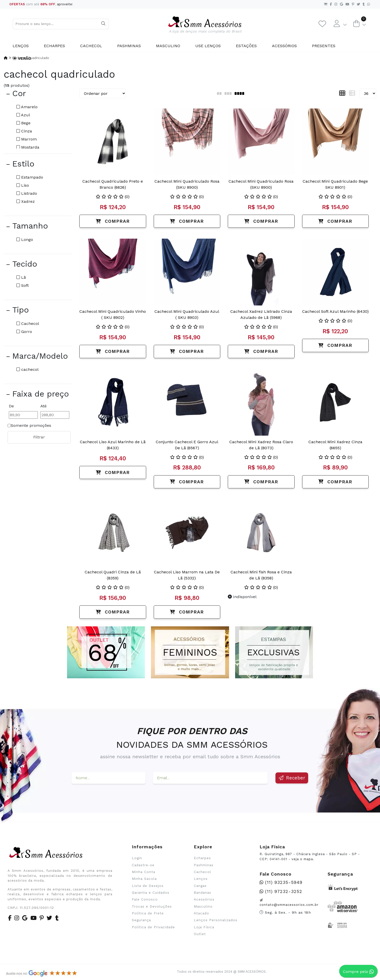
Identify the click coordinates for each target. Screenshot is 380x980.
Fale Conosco (145, 899)
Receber (292, 778)
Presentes (324, 46)
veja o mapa (302, 859)
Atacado (201, 913)
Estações (246, 46)
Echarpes (54, 46)
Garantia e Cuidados (151, 892)
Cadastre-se (143, 865)
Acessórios (284, 46)
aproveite (65, 4)
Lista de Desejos (148, 886)
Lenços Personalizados (216, 920)
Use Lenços (208, 46)
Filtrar (39, 437)
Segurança (141, 920)
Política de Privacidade (153, 927)
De (11, 406)
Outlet (200, 934)
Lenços (21, 46)
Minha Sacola (144, 879)
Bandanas (202, 892)
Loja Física (204, 927)
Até (43, 406)
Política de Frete (148, 913)
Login (137, 858)
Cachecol (91, 46)
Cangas (200, 886)
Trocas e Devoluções (152, 906)
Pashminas (129, 46)
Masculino (168, 46)
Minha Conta (144, 872)
